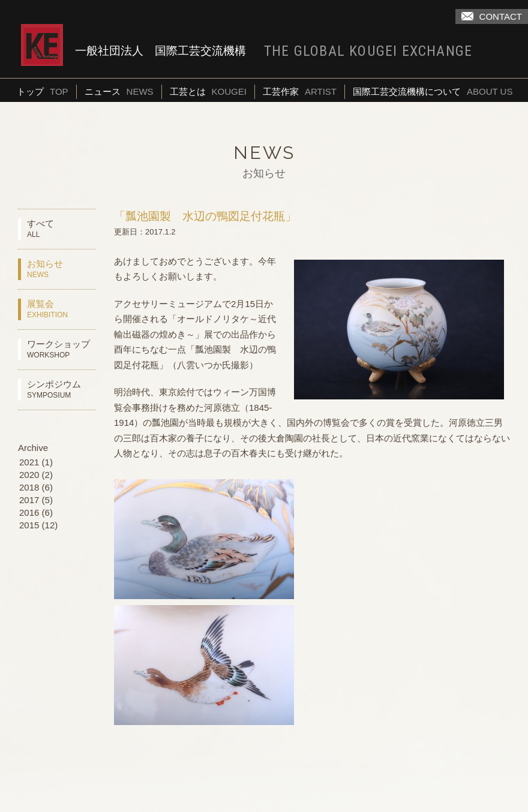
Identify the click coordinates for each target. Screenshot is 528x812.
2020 (29, 475)
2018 (29, 487)
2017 (29, 500)
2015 (29, 525)
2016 (29, 512)
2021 (29, 462)
